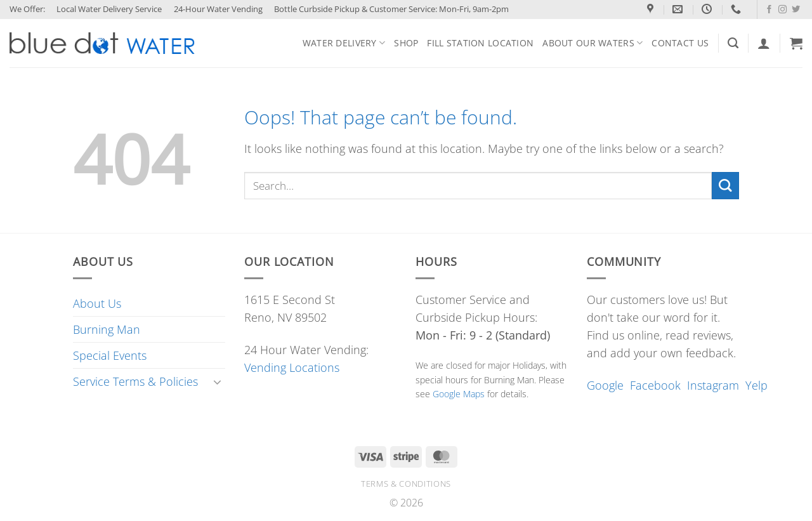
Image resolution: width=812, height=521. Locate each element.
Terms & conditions (406, 484)
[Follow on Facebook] (769, 10)
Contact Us (680, 43)
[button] (796, 43)
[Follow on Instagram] (783, 10)
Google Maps (459, 394)
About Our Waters (593, 43)
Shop (406, 43)
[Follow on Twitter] (796, 10)
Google (605, 385)
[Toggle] (218, 382)
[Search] (733, 43)
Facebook (655, 385)
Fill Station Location (480, 43)
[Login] (764, 43)
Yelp (756, 385)
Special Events (110, 355)
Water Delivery (344, 43)
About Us (97, 303)
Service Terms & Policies (135, 381)
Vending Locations (292, 367)
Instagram (713, 385)
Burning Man (107, 329)
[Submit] (725, 186)
